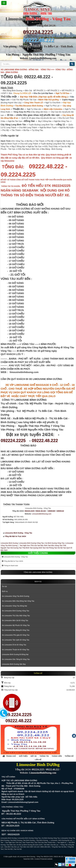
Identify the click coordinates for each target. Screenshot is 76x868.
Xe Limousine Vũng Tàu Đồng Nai (14, 606)
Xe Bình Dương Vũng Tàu (55, 543)
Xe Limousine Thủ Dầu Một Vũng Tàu (16, 616)
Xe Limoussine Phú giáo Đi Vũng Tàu (16, 635)
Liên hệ (38, 760)
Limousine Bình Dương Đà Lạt (61, 840)
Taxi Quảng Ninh (36, 548)
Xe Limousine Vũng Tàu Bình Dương (15, 596)
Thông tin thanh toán (10, 566)
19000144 (60, 511)
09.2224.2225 (18, 715)
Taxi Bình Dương (16, 840)
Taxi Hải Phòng (48, 548)
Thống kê (69, 756)
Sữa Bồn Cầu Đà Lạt (12, 847)
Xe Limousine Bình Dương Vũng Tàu (15, 611)
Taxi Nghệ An (62, 842)
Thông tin (44, 756)
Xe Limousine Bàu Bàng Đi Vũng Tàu (16, 630)
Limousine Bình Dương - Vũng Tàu (18, 533)
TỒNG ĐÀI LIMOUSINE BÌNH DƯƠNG (38, 572)
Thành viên (57, 756)
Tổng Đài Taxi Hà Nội (59, 847)
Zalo (60, 865)
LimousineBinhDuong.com (42, 514)
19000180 (51, 511)
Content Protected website (43, 859)
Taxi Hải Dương (13, 548)
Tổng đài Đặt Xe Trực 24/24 (15, 536)
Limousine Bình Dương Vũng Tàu (32, 543)
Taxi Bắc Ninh (42, 545)
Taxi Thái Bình (24, 548)
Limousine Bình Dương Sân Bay (14, 664)
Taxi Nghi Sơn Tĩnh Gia (28, 545)
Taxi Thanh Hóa (28, 842)
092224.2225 (38, 32)
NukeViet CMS (29, 859)
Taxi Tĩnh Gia (39, 842)
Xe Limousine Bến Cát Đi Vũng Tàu (15, 620)
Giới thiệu (23, 756)
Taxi (2, 842)
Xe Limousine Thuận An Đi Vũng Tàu (16, 650)
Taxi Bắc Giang (53, 545)
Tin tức (4, 586)
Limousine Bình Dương (9, 543)
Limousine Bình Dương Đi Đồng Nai (15, 654)
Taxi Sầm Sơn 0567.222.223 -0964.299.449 (35, 847)
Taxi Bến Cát (11, 845)
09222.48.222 (45, 441)
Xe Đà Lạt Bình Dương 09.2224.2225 (29, 845)
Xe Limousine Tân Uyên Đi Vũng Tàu (16, 640)
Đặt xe (34, 756)
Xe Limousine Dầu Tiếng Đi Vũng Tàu (16, 659)
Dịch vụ (38, 581)
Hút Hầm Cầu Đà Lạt (51, 845)
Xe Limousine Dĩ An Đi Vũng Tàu (14, 645)
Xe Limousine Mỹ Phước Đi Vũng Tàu (16, 625)
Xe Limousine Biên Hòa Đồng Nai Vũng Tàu (18, 601)
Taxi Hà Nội (58, 548)
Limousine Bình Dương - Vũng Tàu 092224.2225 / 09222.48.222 (41, 857)
